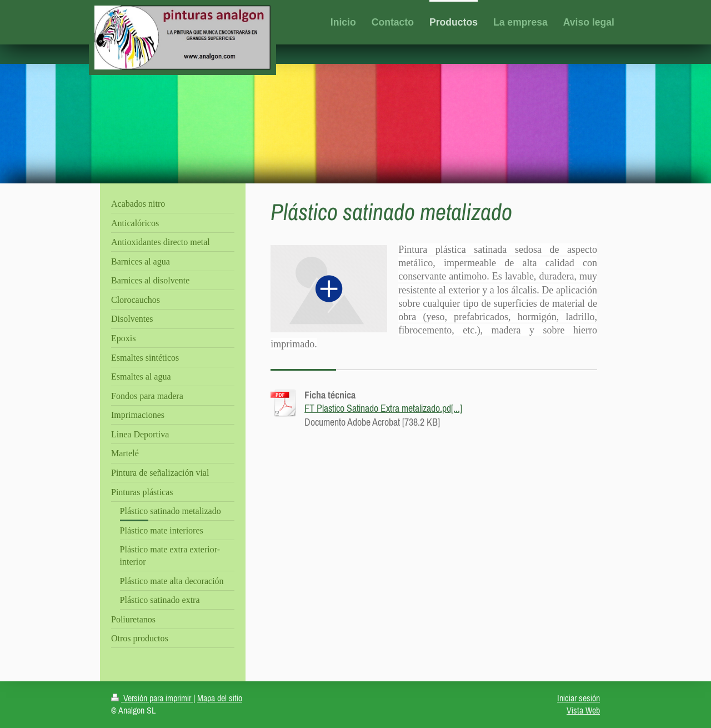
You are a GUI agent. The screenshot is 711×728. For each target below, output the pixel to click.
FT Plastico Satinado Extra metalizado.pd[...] (383, 408)
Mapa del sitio (220, 698)
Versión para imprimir (152, 698)
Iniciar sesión (579, 698)
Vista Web (583, 710)
